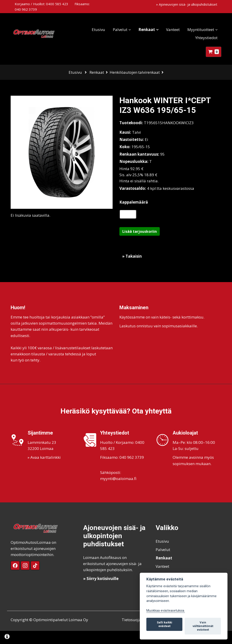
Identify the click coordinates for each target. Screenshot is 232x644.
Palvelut (116, 30)
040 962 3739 (26, 9)
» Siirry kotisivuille (101, 592)
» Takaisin (132, 269)
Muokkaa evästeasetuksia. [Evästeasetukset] (166, 611)
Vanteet (169, 30)
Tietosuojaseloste (138, 633)
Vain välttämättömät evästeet (203, 626)
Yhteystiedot (202, 38)
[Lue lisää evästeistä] (7, 637)
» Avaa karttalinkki (44, 470)
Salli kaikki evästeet (164, 624)
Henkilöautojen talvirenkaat (135, 72)
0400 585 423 (57, 4)
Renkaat (143, 30)
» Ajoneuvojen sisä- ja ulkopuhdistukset (187, 4)
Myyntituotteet (197, 30)
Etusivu (94, 30)
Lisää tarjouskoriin (140, 245)
